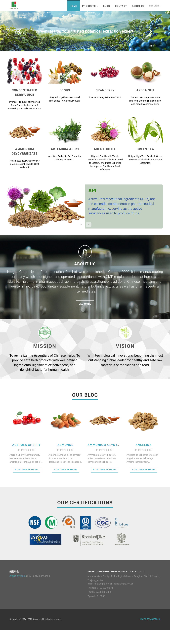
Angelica (144, 459)
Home (74, 6)
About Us (138, 6)
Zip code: (92, 610)
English (155, 6)
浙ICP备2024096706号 (150, 633)
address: (92, 590)
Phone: (91, 602)
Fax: (90, 606)
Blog (106, 6)
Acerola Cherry (26, 459)
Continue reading (27, 484)
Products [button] (90, 6)
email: (90, 598)
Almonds (65, 459)
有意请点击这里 (18, 590)
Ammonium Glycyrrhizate (110, 459)
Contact (121, 6)
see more (85, 318)
